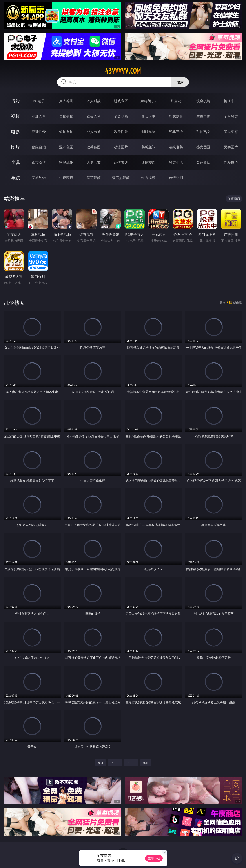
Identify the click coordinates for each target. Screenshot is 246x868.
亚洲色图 (66, 147)
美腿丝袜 (148, 147)
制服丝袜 (148, 132)
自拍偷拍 (66, 116)
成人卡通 (94, 132)
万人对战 (94, 101)
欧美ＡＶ (94, 116)
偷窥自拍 (39, 147)
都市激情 (39, 162)
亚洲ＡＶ (39, 116)
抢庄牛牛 (231, 101)
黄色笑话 (203, 162)
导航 (15, 178)
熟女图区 (203, 147)
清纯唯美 (176, 147)
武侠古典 (121, 162)
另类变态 (231, 132)
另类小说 (176, 162)
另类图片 (231, 147)
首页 (100, 763)
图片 (15, 147)
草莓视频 (94, 178)
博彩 (15, 101)
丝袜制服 (176, 116)
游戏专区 (121, 101)
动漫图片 (121, 147)
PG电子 (39, 101)
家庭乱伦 (66, 162)
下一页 (131, 763)
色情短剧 (176, 178)
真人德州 (66, 101)
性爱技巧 (231, 162)
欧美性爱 (121, 132)
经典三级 (176, 132)
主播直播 (203, 116)
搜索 (180, 82)
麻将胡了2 (149, 101)
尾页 (146, 763)
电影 (15, 132)
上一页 (115, 763)
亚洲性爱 (39, 132)
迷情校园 (148, 162)
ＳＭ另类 (231, 116)
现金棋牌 (203, 101)
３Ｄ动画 (121, 116)
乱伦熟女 (203, 132)
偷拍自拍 (66, 132)
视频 (15, 116)
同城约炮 (39, 178)
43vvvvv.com (123, 71)
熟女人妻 (148, 116)
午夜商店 (66, 178)
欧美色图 (94, 147)
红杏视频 (148, 178)
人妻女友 (94, 162)
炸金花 (176, 101)
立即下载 (154, 858)
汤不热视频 (121, 178)
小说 (15, 162)
